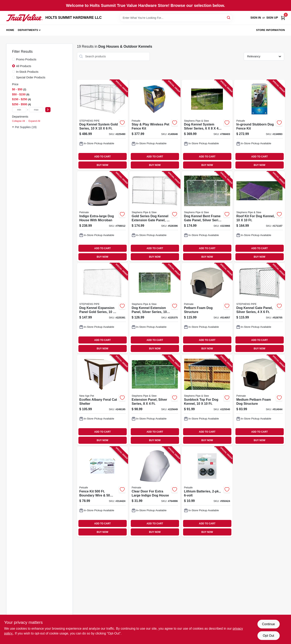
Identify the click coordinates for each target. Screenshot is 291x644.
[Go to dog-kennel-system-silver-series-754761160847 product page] (207, 125)
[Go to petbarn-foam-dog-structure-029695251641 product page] (207, 308)
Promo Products (26, 59)
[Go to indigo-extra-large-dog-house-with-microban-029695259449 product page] (102, 217)
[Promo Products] (14, 59)
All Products (24, 66)
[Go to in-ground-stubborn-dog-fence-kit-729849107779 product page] (259, 125)
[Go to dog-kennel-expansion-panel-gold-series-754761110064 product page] (102, 308)
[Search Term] (176, 18)
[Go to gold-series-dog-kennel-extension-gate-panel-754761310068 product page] (155, 217)
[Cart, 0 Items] (283, 18)
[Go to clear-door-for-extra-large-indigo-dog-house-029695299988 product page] (155, 492)
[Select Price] (48, 110)
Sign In (256, 18)
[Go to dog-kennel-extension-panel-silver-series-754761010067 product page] (155, 308)
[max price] (36, 110)
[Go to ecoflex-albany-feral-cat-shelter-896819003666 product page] (102, 400)
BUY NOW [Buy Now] (103, 165)
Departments (28, 30)
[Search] (229, 17)
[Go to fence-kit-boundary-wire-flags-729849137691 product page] (102, 492)
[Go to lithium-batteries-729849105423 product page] (207, 492)
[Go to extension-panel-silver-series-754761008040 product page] (155, 400)
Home (10, 30)
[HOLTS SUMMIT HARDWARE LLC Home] (24, 18)
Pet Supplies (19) (26, 127)
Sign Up (272, 18)
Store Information (270, 30)
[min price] (19, 110)
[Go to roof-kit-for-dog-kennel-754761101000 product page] (259, 217)
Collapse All (19, 121)
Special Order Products (31, 77)
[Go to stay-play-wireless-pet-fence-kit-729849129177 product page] (155, 125)
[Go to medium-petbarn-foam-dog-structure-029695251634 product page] (259, 400)
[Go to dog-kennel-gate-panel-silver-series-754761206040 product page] (259, 308)
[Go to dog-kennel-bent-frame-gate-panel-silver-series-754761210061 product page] (207, 217)
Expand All (34, 121)
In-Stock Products (27, 72)
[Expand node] (14, 127)
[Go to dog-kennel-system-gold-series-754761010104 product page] (102, 125)
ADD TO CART (102, 157)
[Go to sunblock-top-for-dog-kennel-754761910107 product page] (207, 400)
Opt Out (268, 636)
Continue (268, 624)
